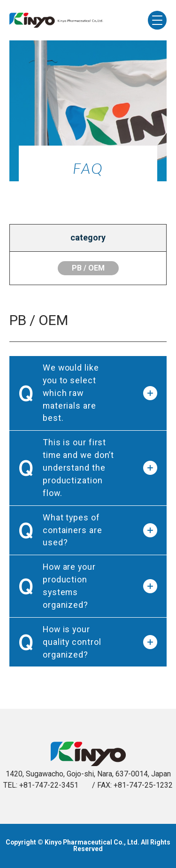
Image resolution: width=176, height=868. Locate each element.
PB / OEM (88, 268)
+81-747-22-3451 (49, 785)
